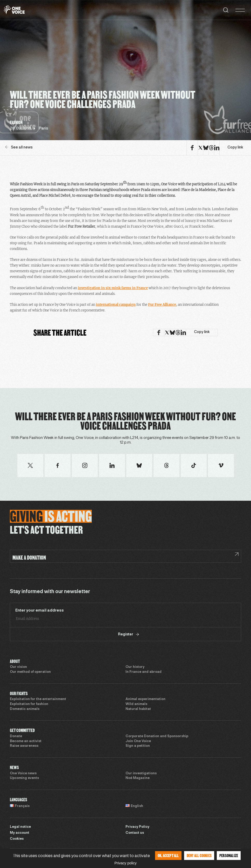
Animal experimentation (145, 699)
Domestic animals (25, 709)
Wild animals (136, 704)
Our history (135, 667)
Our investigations (141, 774)
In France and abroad (144, 672)
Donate (16, 736)
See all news (19, 147)
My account (20, 833)
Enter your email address (40, 611)
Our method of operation (30, 672)
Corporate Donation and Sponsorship (157, 736)
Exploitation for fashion (29, 704)
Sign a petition (138, 746)
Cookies (17, 839)
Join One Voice (138, 741)
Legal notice (20, 827)
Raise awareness (24, 746)
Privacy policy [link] (125, 863)
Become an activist (26, 741)
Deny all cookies (199, 855)
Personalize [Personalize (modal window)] (229, 855)
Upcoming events (24, 778)
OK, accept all (168, 855)
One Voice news (23, 774)
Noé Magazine (138, 778)
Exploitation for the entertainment (38, 699)
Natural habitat (138, 709)
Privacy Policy (137, 827)
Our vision (18, 667)
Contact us (135, 833)
